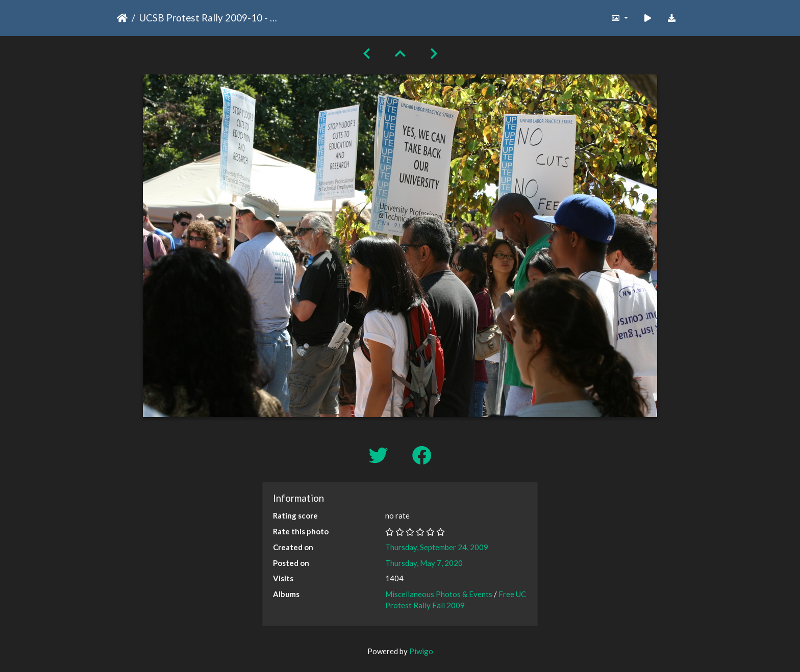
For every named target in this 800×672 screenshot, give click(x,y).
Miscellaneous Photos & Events (439, 594)
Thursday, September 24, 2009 (437, 547)
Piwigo (421, 651)
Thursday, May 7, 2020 (424, 563)
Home (122, 18)
